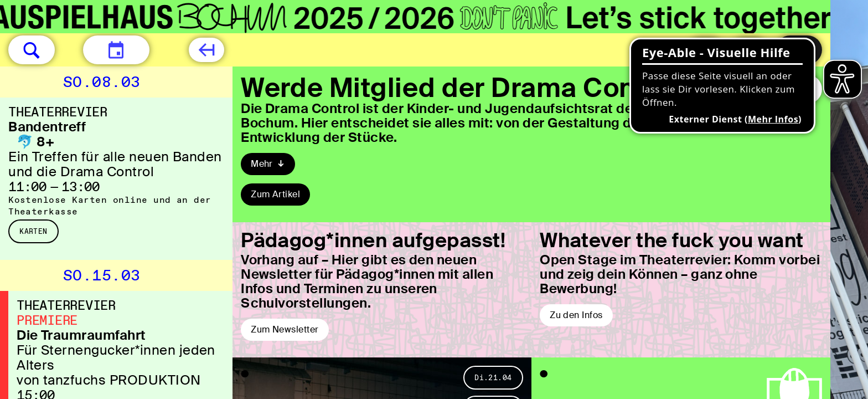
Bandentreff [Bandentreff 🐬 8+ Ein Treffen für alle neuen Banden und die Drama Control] (47, 127)
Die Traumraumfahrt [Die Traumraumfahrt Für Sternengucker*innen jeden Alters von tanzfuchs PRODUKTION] (81, 335)
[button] (32, 50)
